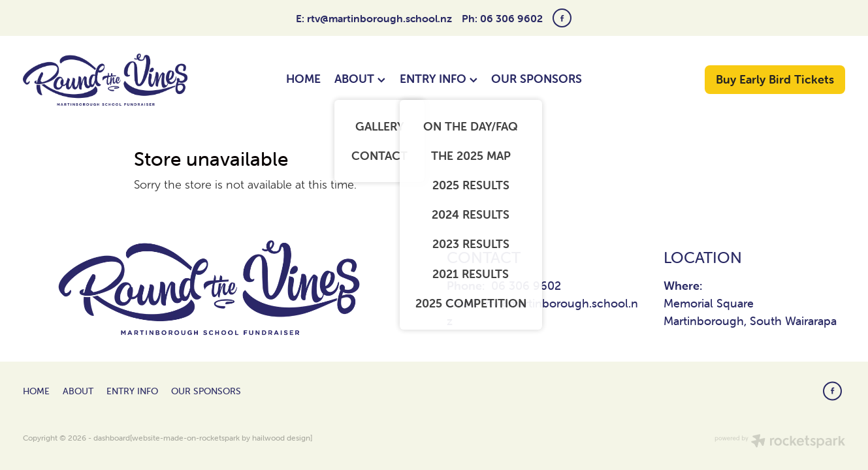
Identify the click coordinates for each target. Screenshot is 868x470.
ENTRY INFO (439, 79)
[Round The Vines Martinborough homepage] (105, 80)
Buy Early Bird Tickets (775, 79)
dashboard (112, 438)
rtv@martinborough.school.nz (379, 18)
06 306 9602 (526, 286)
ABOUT (360, 79)
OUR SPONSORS (537, 79)
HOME (303, 79)
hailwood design (281, 438)
